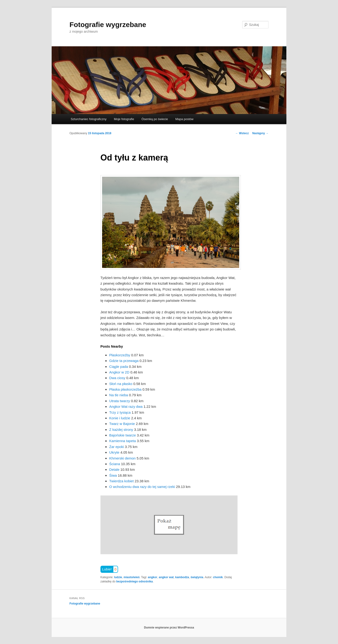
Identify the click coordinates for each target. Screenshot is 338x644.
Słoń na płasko (121, 384)
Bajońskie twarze (122, 435)
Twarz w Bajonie (122, 424)
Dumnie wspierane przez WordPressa (169, 628)
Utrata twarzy (119, 401)
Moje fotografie (124, 119)
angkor (153, 577)
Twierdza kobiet (121, 481)
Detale (114, 469)
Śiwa (113, 475)
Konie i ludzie (120, 418)
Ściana (115, 464)
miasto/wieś (132, 577)
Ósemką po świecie (155, 119)
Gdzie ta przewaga (124, 361)
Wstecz (242, 133)
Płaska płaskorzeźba (125, 389)
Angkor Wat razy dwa (126, 406)
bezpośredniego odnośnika (134, 581)
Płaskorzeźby (120, 355)
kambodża (182, 577)
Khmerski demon (122, 458)
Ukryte (114, 452)
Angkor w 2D (119, 372)
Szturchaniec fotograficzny (88, 119)
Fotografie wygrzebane (108, 25)
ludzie (118, 577)
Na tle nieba (119, 395)
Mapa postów (184, 119)
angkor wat (166, 577)
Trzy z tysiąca (120, 412)
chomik (218, 577)
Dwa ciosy (117, 378)
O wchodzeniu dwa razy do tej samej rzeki (142, 487)
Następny (260, 133)
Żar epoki (117, 447)
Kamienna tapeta (122, 441)
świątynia (197, 577)
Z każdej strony (121, 430)
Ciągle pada (119, 367)
